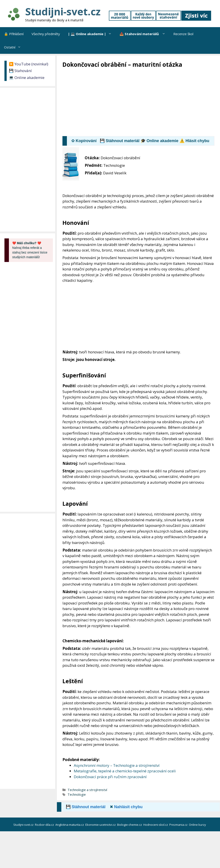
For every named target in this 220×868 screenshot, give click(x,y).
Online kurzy (198, 825)
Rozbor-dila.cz (45, 825)
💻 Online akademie (27, 78)
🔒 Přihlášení (14, 34)
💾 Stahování (20, 71)
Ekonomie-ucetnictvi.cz (101, 825)
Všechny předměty (46, 34)
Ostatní (14, 47)
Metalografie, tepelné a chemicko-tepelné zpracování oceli (125, 771)
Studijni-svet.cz (63, 11)
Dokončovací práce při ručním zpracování (110, 777)
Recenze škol (183, 34)
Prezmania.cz (179, 825)
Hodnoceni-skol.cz (156, 825)
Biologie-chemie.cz (130, 825)
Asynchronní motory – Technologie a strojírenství (117, 765)
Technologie (77, 794)
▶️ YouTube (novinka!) (29, 64)
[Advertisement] (141, 102)
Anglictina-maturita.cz (70, 825)
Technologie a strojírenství (87, 790)
